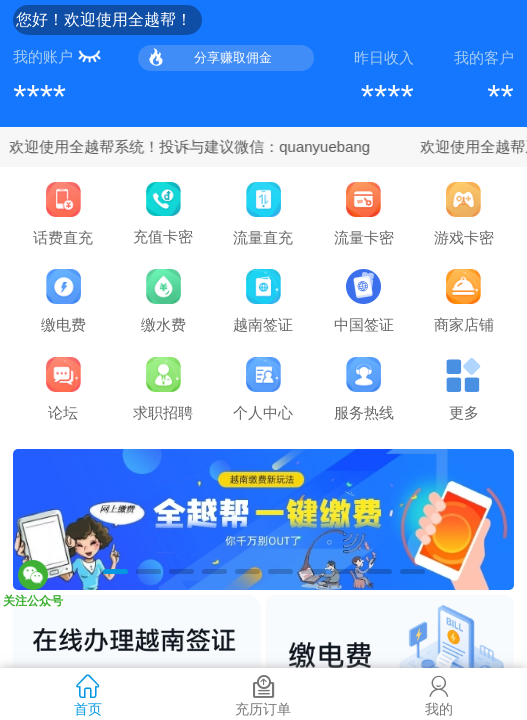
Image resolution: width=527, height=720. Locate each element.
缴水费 (163, 301)
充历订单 (263, 693)
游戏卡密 (464, 214)
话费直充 (63, 214)
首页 (88, 693)
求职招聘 (163, 389)
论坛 (63, 389)
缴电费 (63, 301)
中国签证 (364, 301)
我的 (439, 693)
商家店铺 (464, 301)
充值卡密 (163, 214)
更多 (463, 389)
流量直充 (263, 214)
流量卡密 (364, 214)
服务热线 (364, 389)
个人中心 (263, 389)
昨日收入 (384, 57)
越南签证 (263, 301)
